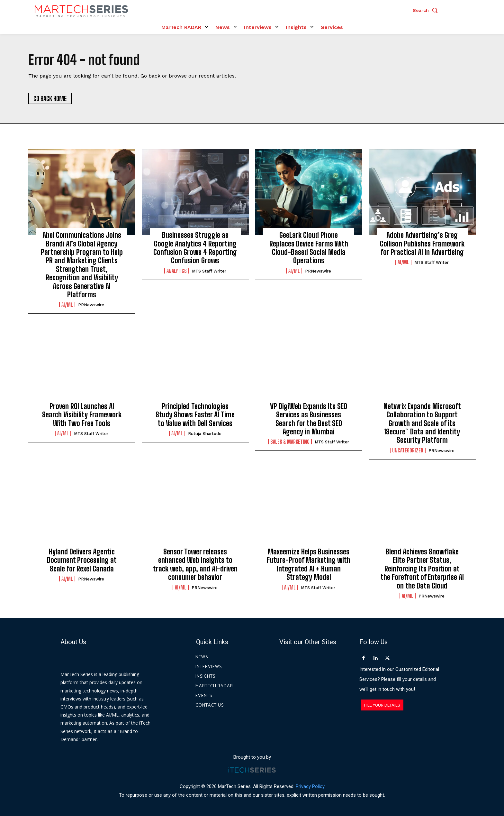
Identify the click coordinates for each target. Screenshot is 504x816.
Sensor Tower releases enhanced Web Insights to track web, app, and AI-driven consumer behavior (195, 564)
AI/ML (67, 305)
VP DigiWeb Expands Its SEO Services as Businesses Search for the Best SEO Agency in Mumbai (309, 419)
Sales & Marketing (290, 442)
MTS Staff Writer (209, 271)
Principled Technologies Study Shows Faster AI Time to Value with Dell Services (195, 415)
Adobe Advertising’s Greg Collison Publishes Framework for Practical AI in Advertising (422, 244)
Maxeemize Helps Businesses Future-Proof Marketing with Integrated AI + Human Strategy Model (309, 564)
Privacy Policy (310, 786)
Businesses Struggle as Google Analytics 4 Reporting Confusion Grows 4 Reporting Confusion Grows (195, 248)
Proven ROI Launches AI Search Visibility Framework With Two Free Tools (82, 415)
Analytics (177, 271)
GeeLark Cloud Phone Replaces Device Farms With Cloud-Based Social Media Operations (309, 248)
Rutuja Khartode (205, 434)
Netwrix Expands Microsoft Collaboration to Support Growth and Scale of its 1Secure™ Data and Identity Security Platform (422, 423)
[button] (427, 10)
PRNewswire (91, 305)
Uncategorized (408, 450)
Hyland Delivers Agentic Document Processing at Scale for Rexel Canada (82, 560)
